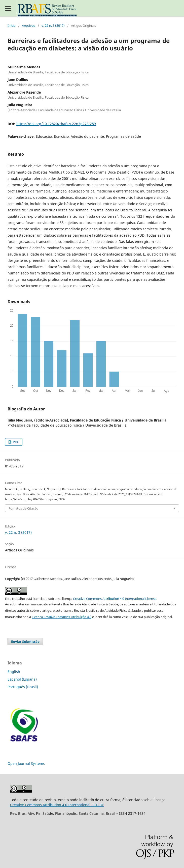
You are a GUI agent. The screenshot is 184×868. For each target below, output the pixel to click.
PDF (15, 442)
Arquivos (29, 25)
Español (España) (22, 679)
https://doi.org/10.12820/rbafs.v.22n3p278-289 (56, 124)
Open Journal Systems (26, 763)
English (14, 672)
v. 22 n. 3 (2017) (53, 25)
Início (12, 25)
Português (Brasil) (23, 687)
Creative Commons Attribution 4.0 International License (115, 599)
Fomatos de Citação (23, 508)
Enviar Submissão (25, 641)
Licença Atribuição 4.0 (62, 617)
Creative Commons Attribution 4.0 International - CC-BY (57, 805)
